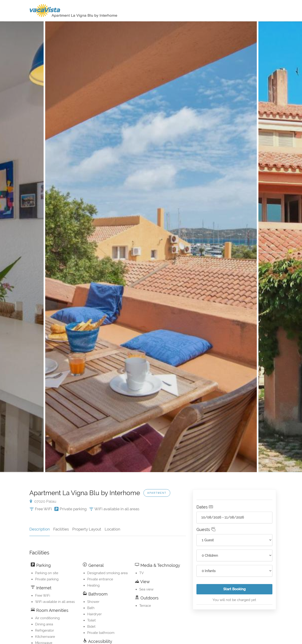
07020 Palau (43, 501)
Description (40, 529)
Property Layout (87, 529)
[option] (151, 247)
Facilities (61, 529)
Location (112, 529)
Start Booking (248, 591)
